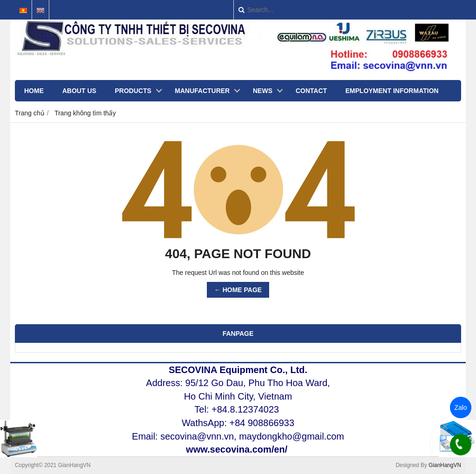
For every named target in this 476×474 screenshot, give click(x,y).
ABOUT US (79, 91)
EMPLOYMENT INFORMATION (392, 91)
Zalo (460, 407)
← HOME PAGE (238, 290)
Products (133, 91)
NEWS (263, 91)
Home (34, 91)
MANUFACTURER (202, 91)
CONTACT (311, 91)
